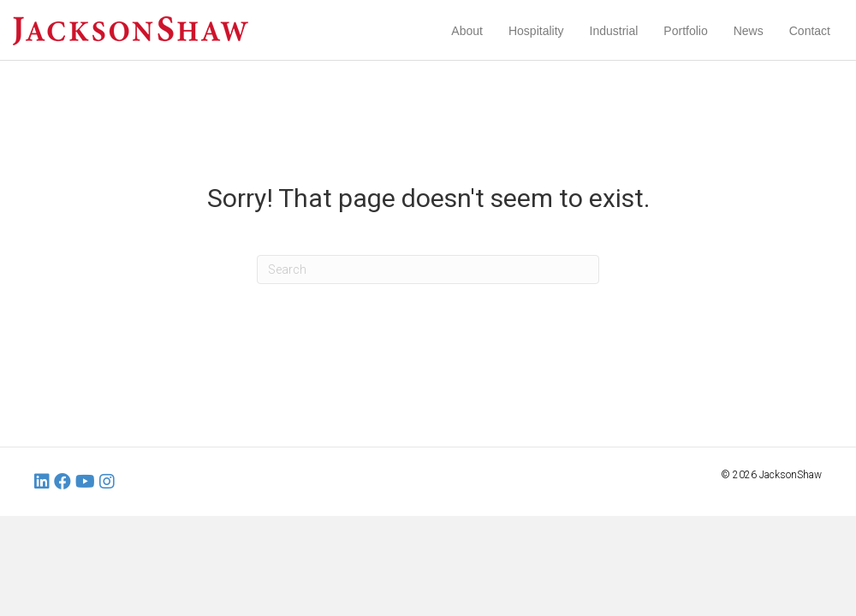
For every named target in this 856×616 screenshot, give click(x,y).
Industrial (614, 31)
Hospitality (536, 31)
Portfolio (685, 31)
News (749, 31)
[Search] (428, 269)
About (467, 31)
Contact (810, 31)
